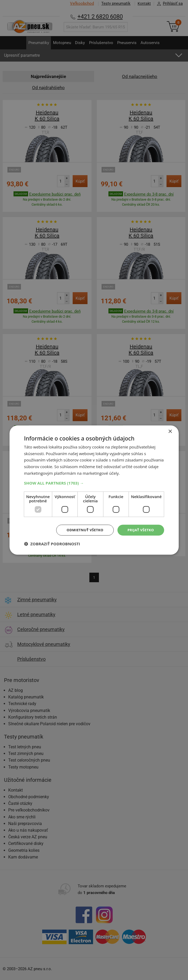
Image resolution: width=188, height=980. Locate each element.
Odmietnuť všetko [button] (82, 530)
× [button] (170, 431)
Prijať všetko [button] (140, 530)
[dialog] (94, 490)
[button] (94, 482)
